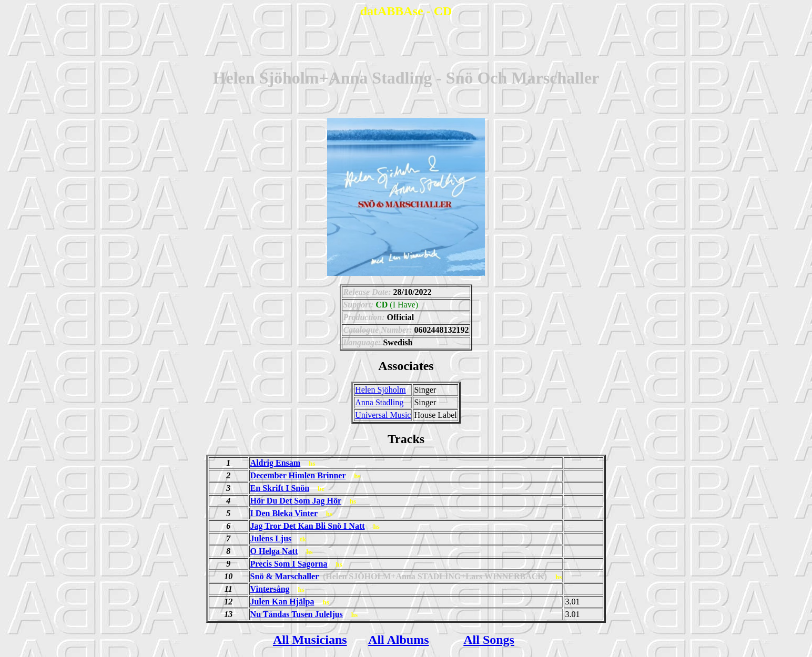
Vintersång (270, 589)
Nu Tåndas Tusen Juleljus (297, 614)
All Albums (398, 640)
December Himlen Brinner (298, 475)
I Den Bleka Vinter (284, 513)
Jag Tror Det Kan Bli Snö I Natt (308, 526)
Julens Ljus (271, 538)
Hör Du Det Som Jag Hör (296, 501)
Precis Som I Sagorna (289, 564)
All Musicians (310, 640)
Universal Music (383, 415)
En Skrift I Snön (280, 488)
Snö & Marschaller (285, 576)
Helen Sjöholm (380, 390)
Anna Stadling (379, 402)
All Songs (489, 640)
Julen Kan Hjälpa (282, 602)
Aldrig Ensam (276, 463)
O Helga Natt (274, 551)
